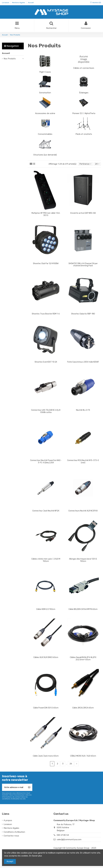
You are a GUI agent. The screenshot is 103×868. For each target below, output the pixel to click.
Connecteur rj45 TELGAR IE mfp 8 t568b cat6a (46, 411)
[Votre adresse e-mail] (14, 787)
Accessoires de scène (45, 113)
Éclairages (84, 93)
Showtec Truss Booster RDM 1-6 (46, 314)
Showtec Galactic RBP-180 (83, 314)
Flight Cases (45, 72)
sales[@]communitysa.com (69, 839)
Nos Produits (10, 59)
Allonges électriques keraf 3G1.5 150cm (83, 560)
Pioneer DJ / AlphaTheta (84, 113)
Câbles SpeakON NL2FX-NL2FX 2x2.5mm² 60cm (83, 658)
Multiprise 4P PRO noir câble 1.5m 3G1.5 (46, 214)
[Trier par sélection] (85, 164)
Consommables (45, 134)
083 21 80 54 (63, 835)
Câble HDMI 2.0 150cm (46, 609)
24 (97, 164)
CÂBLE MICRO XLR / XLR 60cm (83, 756)
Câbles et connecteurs (84, 68)
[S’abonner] (29, 787)
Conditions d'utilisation (14, 832)
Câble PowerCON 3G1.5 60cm (46, 708)
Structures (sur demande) (45, 155)
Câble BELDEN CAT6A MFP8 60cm (83, 609)
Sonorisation (45, 93)
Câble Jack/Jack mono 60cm (46, 756)
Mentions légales (19, 3)
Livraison (6, 3)
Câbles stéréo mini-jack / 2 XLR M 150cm (46, 560)
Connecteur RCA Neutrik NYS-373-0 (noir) (83, 461)
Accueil (31, 3)
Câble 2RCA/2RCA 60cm (83, 708)
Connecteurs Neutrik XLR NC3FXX (83, 511)
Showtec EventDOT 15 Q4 (46, 362)
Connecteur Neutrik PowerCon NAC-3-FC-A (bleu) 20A (46, 461)
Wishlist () (95, 3)
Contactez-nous (11, 836)
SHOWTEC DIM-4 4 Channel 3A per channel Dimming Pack (83, 265)
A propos (8, 820)
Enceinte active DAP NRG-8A (83, 213)
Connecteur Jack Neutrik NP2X (46, 511)
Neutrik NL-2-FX (83, 410)
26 (71, 764)
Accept (10, 861)
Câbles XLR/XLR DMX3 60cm (46, 657)
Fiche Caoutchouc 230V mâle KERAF (83, 362)
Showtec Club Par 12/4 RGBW (46, 263)
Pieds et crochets (84, 134)
